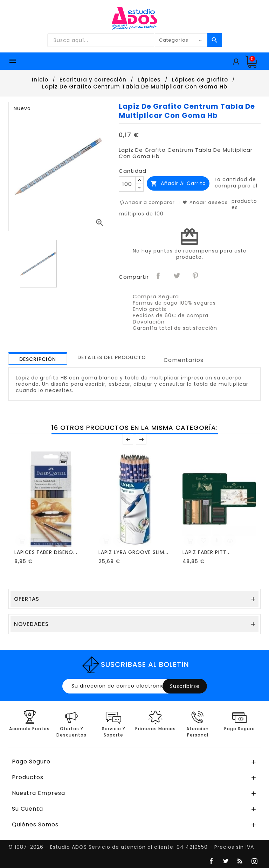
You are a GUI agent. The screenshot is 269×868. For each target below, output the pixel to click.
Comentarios (184, 360)
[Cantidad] (127, 184)
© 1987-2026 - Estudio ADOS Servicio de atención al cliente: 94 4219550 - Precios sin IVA (131, 847)
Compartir (159, 276)
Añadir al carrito (178, 183)
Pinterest (196, 276)
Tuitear (177, 276)
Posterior (141, 439)
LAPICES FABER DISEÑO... (46, 552)
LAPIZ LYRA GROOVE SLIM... (133, 552)
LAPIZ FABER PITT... (207, 552)
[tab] (38, 358)
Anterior (128, 439)
